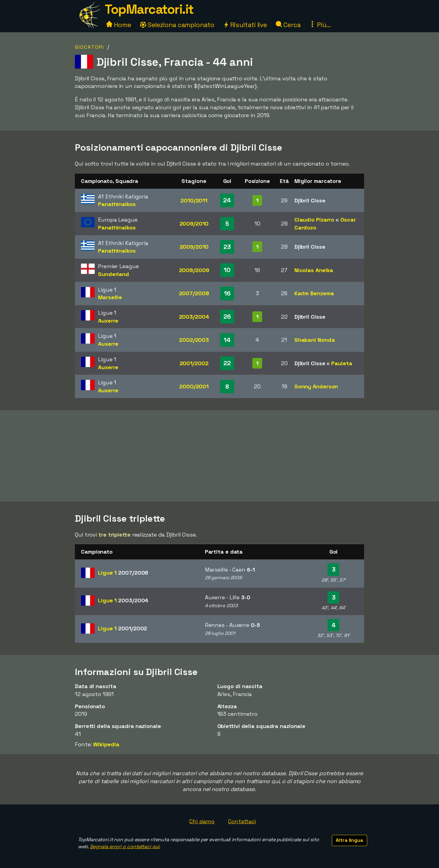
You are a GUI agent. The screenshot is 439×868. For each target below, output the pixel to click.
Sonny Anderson (316, 386)
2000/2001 (194, 386)
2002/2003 (194, 340)
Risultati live (245, 25)
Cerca (288, 25)
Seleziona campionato (177, 25)
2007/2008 (194, 293)
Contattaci (242, 821)
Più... (320, 25)
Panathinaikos (117, 204)
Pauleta (342, 363)
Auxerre (108, 321)
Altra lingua (349, 840)
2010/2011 (194, 200)
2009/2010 (194, 224)
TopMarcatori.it (149, 9)
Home (119, 25)
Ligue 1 (123, 573)
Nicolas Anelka (314, 270)
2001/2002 (194, 363)
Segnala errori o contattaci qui (125, 847)
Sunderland (114, 274)
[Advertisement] (219, 456)
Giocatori (90, 47)
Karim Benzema (314, 293)
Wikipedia (106, 744)
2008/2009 (194, 270)
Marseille (110, 297)
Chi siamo (202, 821)
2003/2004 (194, 317)
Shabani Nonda (315, 340)
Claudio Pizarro (314, 220)
